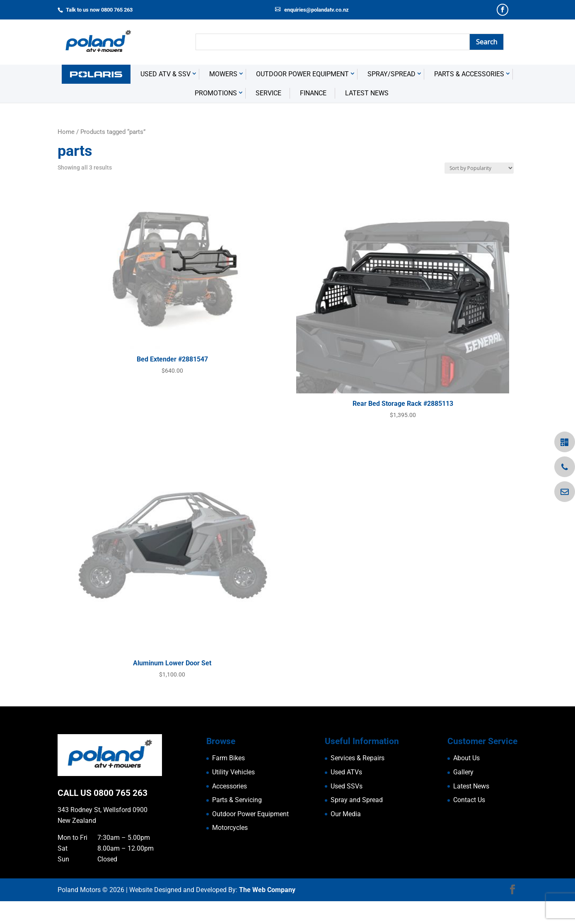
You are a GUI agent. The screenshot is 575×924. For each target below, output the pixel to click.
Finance (313, 116)
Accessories (230, 809)
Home (66, 155)
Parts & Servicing (237, 823)
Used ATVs (346, 795)
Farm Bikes (228, 781)
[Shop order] (479, 191)
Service (268, 116)
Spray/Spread (391, 97)
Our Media (346, 837)
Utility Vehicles (233, 795)
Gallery (463, 795)
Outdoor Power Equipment (302, 97)
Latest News (367, 116)
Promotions (216, 116)
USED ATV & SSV (165, 97)
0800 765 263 (121, 816)
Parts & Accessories (469, 97)
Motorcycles (230, 850)
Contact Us (469, 823)
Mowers (223, 97)
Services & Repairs (358, 781)
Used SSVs (347, 809)
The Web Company (267, 912)
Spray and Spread (357, 823)
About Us (466, 781)
